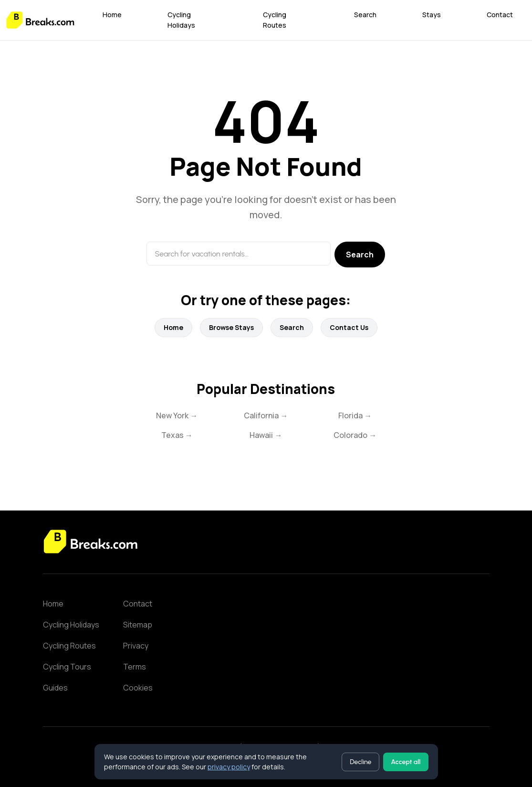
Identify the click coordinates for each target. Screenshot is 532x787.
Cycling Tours (67, 667)
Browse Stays (231, 327)
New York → (177, 415)
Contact (500, 15)
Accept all (406, 762)
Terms (135, 667)
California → (266, 415)
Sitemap (138, 625)
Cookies (138, 688)
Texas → (177, 435)
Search (365, 15)
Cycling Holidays (181, 20)
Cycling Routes (275, 20)
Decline (360, 762)
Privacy (136, 646)
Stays (432, 15)
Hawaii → (266, 435)
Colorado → (355, 435)
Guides (55, 688)
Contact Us (349, 327)
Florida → (355, 415)
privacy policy (229, 767)
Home (112, 15)
